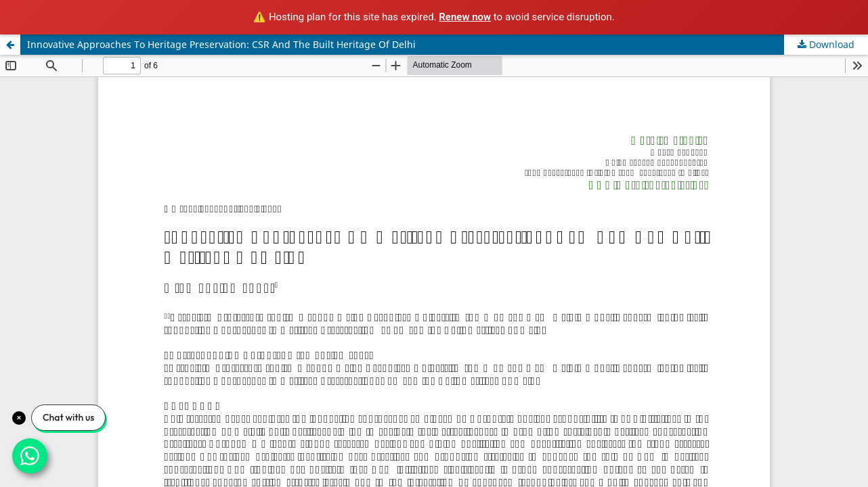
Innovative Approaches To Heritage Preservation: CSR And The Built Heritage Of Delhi (221, 44)
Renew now (465, 17)
